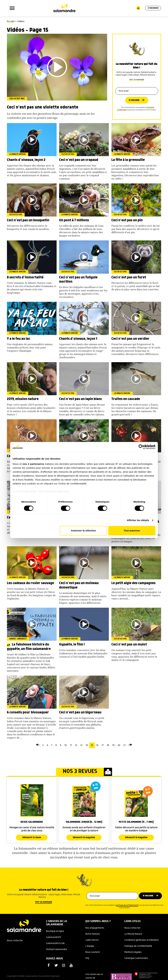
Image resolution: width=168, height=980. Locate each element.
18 (108, 745)
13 (81, 745)
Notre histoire (93, 934)
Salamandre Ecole (55, 944)
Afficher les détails (138, 520)
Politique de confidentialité (138, 946)
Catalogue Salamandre (136, 958)
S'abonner (153, 8)
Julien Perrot (92, 940)
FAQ (87, 958)
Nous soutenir (93, 952)
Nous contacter (15, 941)
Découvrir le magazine (84, 838)
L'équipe (90, 946)
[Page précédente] (38, 745)
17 (103, 745)
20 (119, 745)
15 (92, 745)
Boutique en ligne (55, 931)
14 (87, 745)
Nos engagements (95, 928)
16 (97, 745)
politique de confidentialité (127, 905)
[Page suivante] (130, 745)
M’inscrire (134, 100)
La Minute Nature (133, 934)
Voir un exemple (137, 78)
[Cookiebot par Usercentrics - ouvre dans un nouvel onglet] (141, 447)
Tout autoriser (132, 531)
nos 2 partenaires (33, 464)
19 (113, 745)
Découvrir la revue (32, 838)
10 (66, 745)
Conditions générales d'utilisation (142, 940)
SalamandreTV (54, 937)
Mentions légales (133, 952)
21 (124, 745)
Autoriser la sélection (84, 531)
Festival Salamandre (57, 950)
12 (76, 745)
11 (71, 745)
